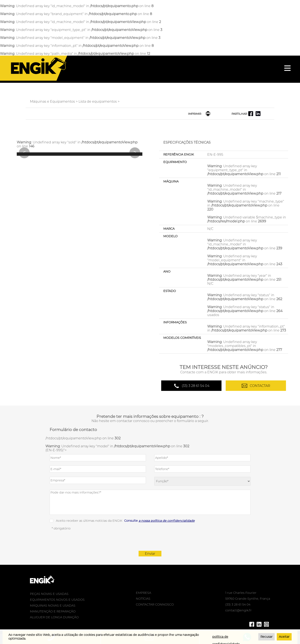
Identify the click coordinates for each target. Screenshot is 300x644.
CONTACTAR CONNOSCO (155, 604)
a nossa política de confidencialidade (167, 521)
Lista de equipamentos (98, 101)
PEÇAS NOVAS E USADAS (49, 594)
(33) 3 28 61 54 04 (196, 386)
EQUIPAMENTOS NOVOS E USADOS (57, 600)
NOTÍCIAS (143, 599)
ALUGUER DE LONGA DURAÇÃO (54, 617)
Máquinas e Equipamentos (52, 101)
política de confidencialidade (226, 638)
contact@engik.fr (238, 610)
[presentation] (150, 541)
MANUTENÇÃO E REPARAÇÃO (53, 611)
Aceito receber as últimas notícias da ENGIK (125, 521)
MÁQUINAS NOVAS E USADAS (53, 606)
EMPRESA (144, 593)
